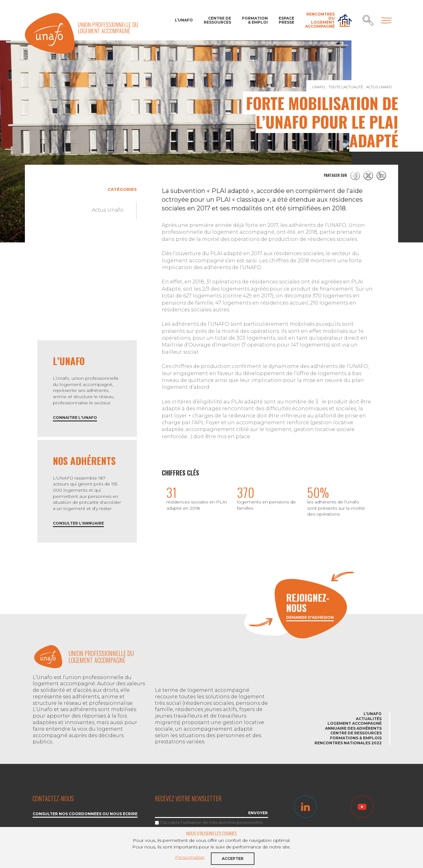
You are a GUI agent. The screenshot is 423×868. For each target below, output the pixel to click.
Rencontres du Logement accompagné (320, 20)
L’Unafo (184, 20)
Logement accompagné (355, 723)
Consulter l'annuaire (78, 524)
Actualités (369, 719)
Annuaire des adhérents (353, 728)
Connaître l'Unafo (75, 418)
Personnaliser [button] (190, 857)
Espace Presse (286, 20)
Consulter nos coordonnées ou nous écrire (85, 814)
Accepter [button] (233, 859)
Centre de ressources (217, 20)
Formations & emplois (356, 738)
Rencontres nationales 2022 (348, 743)
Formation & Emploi (255, 20)
